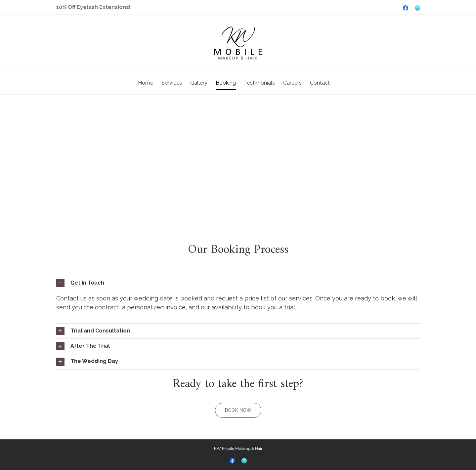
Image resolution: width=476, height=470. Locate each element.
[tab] (238, 283)
